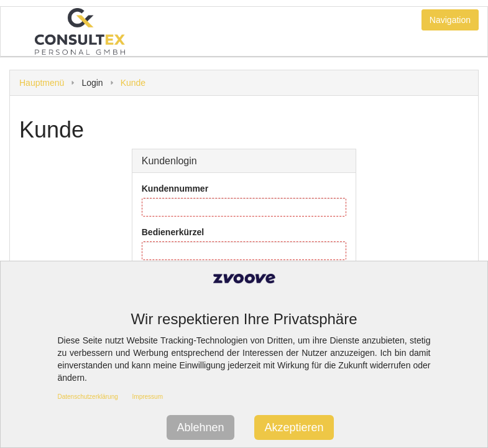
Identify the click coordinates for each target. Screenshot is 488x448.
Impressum (148, 397)
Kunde (133, 83)
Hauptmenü (42, 83)
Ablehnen (200, 427)
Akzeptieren (294, 427)
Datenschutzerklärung (88, 397)
